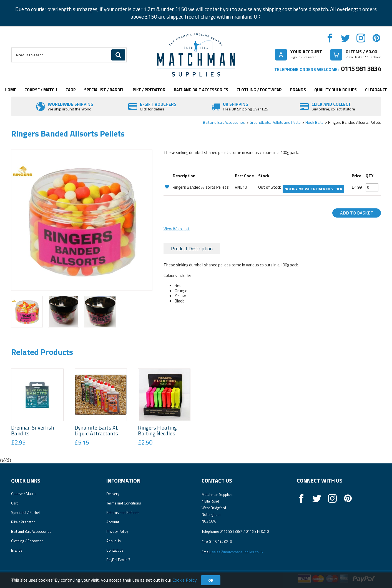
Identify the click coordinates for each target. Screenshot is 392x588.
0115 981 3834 (361, 69)
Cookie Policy (184, 580)
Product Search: (11, 48)
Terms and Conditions (124, 503)
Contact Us (115, 550)
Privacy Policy (117, 531)
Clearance (376, 90)
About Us (114, 541)
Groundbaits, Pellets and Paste (275, 122)
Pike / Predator (149, 90)
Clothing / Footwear (259, 90)
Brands (298, 90)
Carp (71, 90)
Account (113, 522)
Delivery (113, 494)
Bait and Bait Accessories (201, 90)
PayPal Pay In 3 (118, 560)
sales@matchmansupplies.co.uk (238, 552)
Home (10, 90)
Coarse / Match (41, 90)
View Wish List (177, 229)
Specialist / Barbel (104, 90)
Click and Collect (331, 104)
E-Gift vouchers (158, 104)
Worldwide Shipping (71, 104)
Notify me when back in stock (313, 189)
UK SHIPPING (236, 104)
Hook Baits (314, 122)
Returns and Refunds (123, 513)
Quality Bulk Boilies (336, 90)
